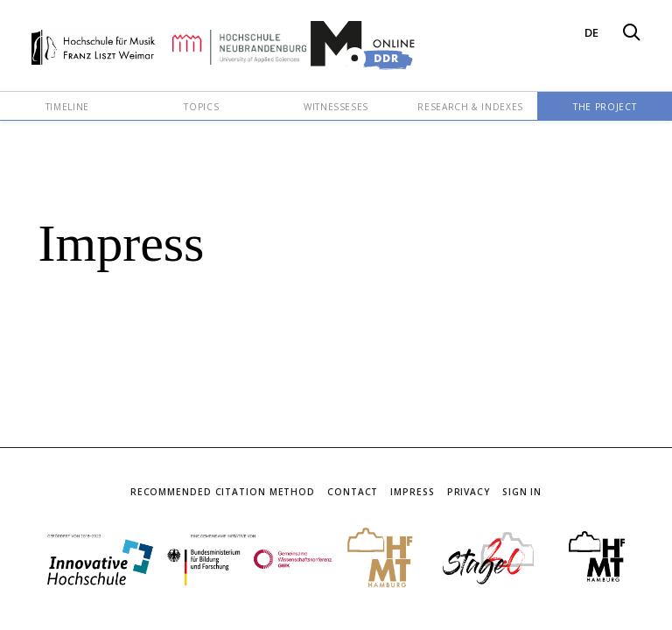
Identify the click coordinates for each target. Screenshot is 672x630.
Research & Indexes (470, 107)
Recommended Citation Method (223, 492)
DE (591, 32)
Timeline (67, 107)
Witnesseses (336, 107)
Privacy (469, 492)
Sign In (522, 492)
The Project (605, 107)
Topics (201, 107)
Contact (353, 492)
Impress (412, 492)
